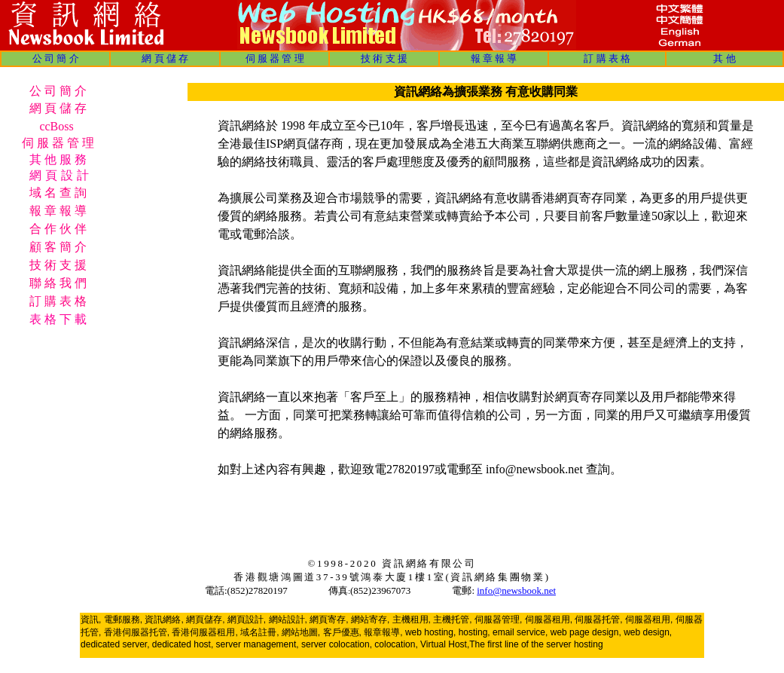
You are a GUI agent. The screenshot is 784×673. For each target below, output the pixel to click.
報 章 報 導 (494, 58)
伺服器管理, (498, 619)
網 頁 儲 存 (165, 58)
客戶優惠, (342, 632)
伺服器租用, (549, 619)
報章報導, (383, 632)
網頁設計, (247, 619)
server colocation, (337, 644)
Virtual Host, (445, 644)
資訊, (91, 619)
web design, (648, 632)
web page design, (586, 632)
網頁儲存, (205, 619)
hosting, (474, 632)
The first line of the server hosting (536, 644)
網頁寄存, (329, 619)
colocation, (396, 644)
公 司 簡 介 (56, 58)
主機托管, (452, 619)
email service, (520, 632)
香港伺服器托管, (137, 632)
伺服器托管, (598, 619)
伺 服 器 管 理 (275, 58)
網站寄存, (370, 619)
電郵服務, (123, 619)
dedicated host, (183, 644)
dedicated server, (115, 644)
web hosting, (430, 632)
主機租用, (412, 619)
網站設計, (288, 619)
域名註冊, (259, 632)
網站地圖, (301, 632)
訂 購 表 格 (607, 58)
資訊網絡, (164, 619)
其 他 (724, 58)
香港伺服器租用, (204, 632)
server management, (259, 644)
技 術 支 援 (384, 58)
